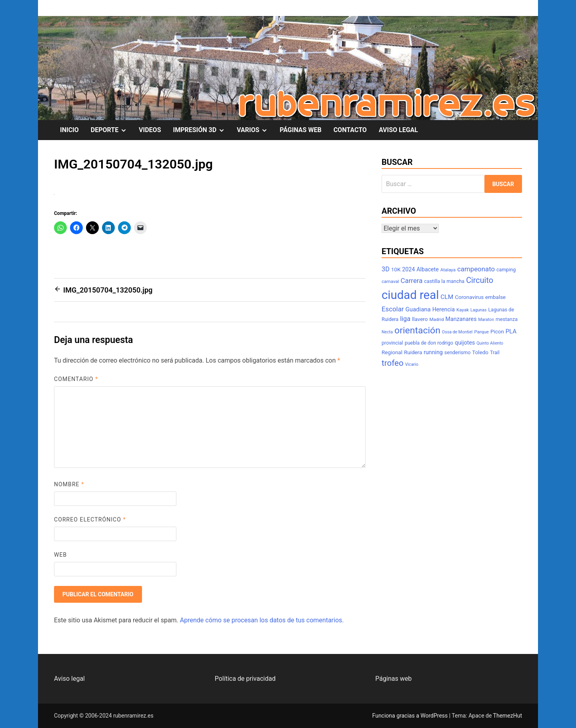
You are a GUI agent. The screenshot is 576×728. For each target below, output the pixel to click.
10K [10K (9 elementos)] (396, 270)
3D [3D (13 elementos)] (386, 269)
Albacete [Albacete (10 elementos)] (428, 269)
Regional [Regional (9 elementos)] (392, 352)
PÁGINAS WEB (300, 130)
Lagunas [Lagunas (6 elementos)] (479, 310)
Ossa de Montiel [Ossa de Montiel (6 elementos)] (457, 332)
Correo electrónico (90, 519)
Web (60, 555)
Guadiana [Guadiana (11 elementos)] (418, 309)
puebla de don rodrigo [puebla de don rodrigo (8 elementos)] (429, 343)
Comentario (76, 379)
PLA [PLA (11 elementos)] (511, 331)
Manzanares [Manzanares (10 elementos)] (461, 319)
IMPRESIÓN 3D (202, 130)
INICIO (69, 130)
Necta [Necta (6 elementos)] (387, 332)
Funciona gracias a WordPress (411, 716)
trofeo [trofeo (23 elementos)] (393, 363)
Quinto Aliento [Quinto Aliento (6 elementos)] (490, 343)
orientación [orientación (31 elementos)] (417, 330)
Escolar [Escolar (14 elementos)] (393, 309)
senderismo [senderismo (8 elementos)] (458, 352)
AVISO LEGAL (398, 130)
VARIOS (255, 130)
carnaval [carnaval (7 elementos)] (390, 281)
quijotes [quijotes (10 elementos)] (465, 343)
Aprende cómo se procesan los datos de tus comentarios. (262, 620)
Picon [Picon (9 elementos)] (497, 332)
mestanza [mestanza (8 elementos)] (507, 319)
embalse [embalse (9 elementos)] (495, 297)
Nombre (69, 484)
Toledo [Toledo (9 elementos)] (480, 352)
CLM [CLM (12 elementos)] (447, 297)
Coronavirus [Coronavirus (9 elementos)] (469, 297)
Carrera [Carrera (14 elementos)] (412, 281)
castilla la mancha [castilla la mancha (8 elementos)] (444, 281)
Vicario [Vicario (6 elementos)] (412, 364)
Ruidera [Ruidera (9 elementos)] (413, 352)
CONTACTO (350, 130)
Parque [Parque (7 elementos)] (481, 332)
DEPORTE (112, 130)
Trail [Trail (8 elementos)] (495, 352)
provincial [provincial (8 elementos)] (392, 343)
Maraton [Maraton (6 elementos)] (486, 320)
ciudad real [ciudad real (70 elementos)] (410, 295)
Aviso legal (69, 679)
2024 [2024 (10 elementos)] (408, 269)
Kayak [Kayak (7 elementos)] (463, 310)
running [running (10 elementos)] (433, 352)
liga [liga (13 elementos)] (405, 319)
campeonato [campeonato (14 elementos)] (476, 269)
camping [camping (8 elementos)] (506, 270)
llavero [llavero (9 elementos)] (420, 319)
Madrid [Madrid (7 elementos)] (436, 319)
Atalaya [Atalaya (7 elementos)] (448, 270)
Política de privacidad (245, 679)
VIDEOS (150, 130)
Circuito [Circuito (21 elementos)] (480, 280)
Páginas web (393, 679)
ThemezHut (508, 716)
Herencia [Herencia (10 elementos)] (444, 309)
